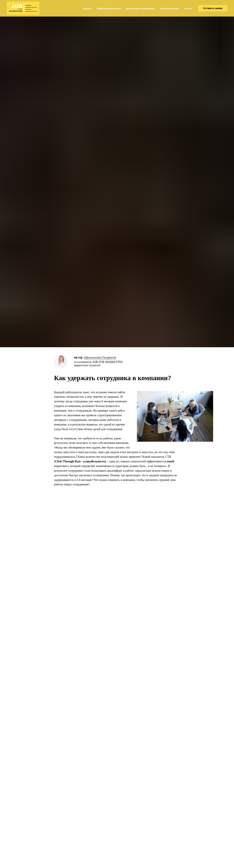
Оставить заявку (213, 8)
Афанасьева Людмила (100, 357)
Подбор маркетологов (109, 9)
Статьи (188, 9)
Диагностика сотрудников (140, 9)
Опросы (87, 9)
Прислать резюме (169, 9)
